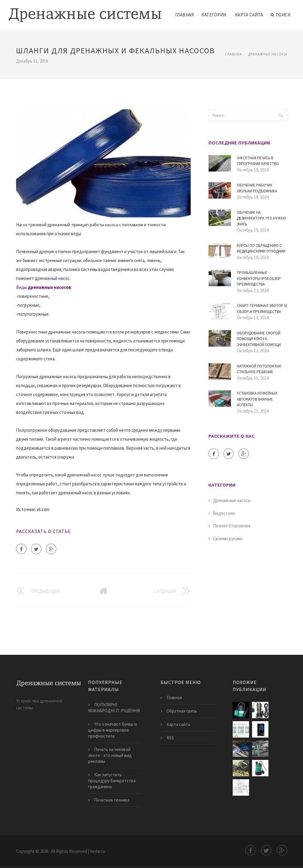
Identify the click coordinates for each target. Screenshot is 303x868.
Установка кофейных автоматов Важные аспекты (257, 399)
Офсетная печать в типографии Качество (258, 161)
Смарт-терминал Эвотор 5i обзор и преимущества (262, 309)
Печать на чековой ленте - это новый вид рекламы (110, 755)
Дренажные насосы (268, 54)
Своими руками (228, 539)
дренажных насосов (49, 287)
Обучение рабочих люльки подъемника (257, 188)
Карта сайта (249, 15)
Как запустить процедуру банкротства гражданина (112, 781)
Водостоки (224, 513)
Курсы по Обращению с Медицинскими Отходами (261, 248)
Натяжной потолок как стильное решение (259, 369)
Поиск (281, 15)
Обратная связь (182, 711)
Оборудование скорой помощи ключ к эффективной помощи (259, 339)
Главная (185, 15)
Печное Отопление (232, 526)
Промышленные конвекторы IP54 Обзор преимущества (259, 278)
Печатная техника (112, 800)
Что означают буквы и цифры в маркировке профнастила (112, 730)
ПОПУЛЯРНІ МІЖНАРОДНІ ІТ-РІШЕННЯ (114, 708)
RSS (170, 738)
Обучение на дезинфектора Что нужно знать (261, 218)
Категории (214, 15)
